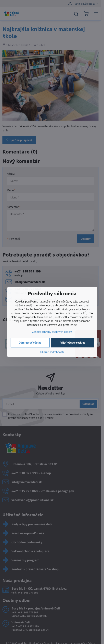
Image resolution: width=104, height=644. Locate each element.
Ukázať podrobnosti (52, 352)
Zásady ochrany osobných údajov (52, 332)
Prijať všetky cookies (72, 342)
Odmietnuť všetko (30, 342)
